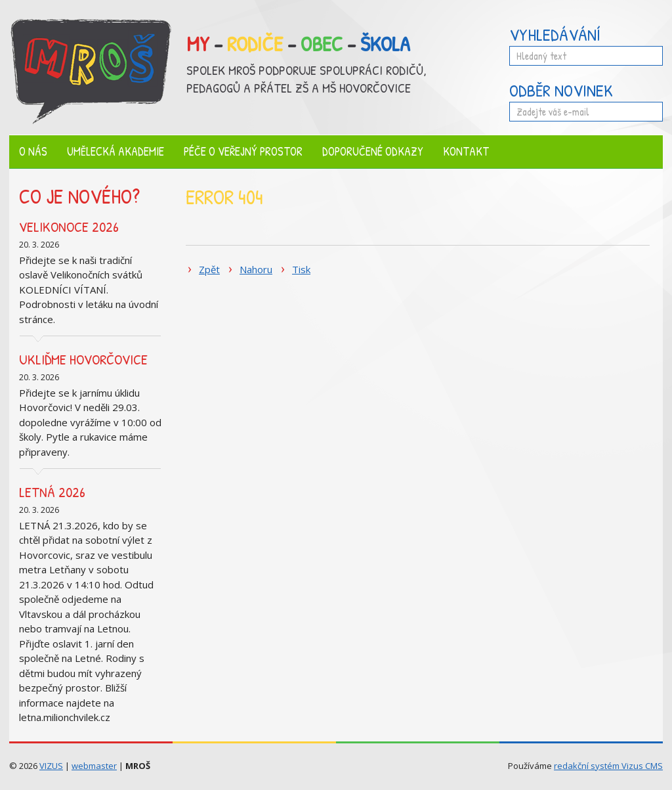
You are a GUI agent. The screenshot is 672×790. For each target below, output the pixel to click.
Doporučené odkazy (373, 151)
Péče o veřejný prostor (243, 151)
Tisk (301, 269)
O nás (33, 151)
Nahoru (256, 269)
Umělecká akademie (115, 151)
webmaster (94, 766)
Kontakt (466, 151)
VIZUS (51, 766)
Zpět (209, 269)
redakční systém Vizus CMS (608, 766)
